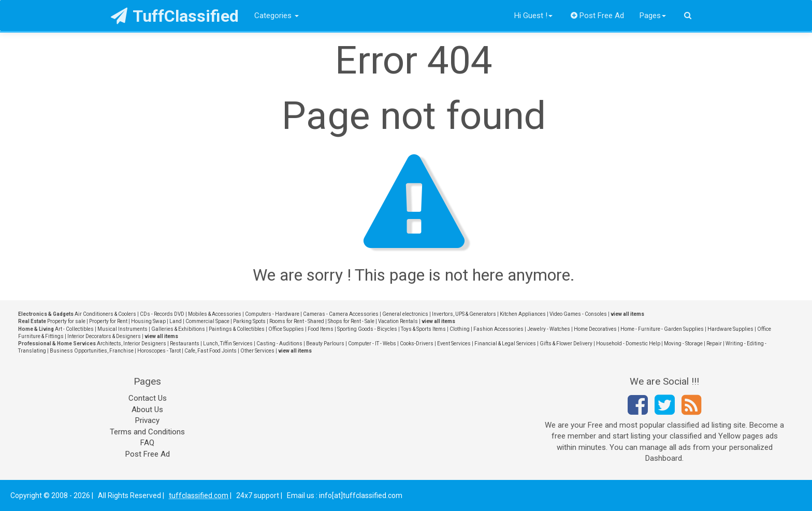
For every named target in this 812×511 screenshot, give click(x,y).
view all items (627, 314)
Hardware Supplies (730, 329)
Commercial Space (207, 321)
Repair (714, 344)
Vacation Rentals (398, 321)
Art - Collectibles (74, 329)
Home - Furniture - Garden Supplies (662, 329)
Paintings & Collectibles (237, 329)
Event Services (454, 344)
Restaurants (185, 344)
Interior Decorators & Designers (104, 336)
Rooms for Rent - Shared (297, 321)
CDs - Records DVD (162, 314)
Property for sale (66, 321)
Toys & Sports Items (423, 329)
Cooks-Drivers (417, 344)
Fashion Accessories (498, 329)
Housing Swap (148, 321)
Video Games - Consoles (578, 314)
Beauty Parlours (325, 344)
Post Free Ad (598, 16)
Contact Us (148, 398)
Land (176, 321)
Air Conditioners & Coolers (105, 314)
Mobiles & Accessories (215, 314)
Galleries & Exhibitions (178, 329)
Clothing (460, 329)
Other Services (257, 351)
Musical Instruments (122, 329)
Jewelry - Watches (549, 329)
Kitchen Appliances (523, 314)
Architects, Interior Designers (132, 344)
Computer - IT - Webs (372, 344)
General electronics (405, 314)
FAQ (147, 443)
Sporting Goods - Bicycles (367, 329)
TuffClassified (175, 16)
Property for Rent (108, 321)
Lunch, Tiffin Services (228, 344)
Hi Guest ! (533, 16)
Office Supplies (286, 329)
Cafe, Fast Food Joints (211, 351)
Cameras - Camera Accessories (341, 314)
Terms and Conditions (147, 432)
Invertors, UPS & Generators (464, 314)
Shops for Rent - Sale (351, 321)
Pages (653, 16)
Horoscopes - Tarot (159, 351)
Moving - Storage (683, 344)
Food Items (321, 329)
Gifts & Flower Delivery (566, 344)
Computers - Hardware (272, 314)
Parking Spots (249, 321)
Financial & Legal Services (505, 344)
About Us (147, 410)
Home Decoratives (595, 329)
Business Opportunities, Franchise (92, 351)
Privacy (147, 420)
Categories (277, 16)
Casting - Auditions (279, 344)
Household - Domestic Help (628, 344)
